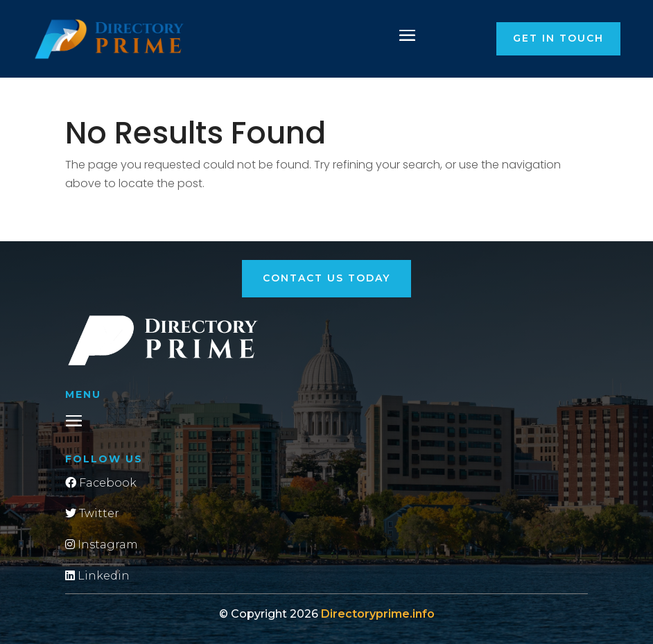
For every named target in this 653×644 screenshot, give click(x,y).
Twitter (92, 513)
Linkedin (97, 576)
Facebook (101, 483)
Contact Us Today (326, 278)
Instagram (102, 545)
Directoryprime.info (378, 614)
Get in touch (558, 38)
